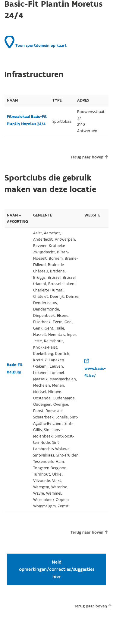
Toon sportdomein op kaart (36, 42)
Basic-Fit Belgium (15, 369)
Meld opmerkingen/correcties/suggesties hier (57, 569)
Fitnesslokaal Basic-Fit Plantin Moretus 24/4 (27, 120)
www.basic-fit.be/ (95, 369)
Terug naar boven (89, 157)
